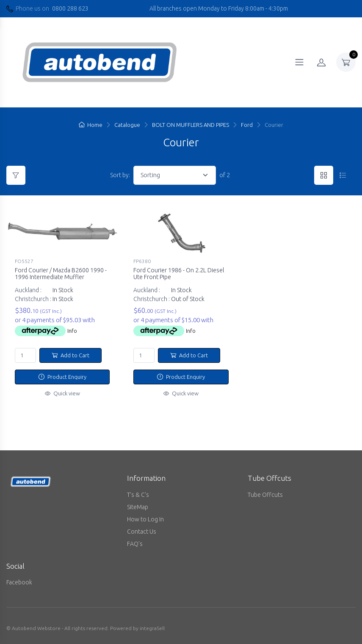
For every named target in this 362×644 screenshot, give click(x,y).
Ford (247, 125)
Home (91, 125)
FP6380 (142, 261)
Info (72, 331)
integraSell (152, 628)
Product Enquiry (62, 377)
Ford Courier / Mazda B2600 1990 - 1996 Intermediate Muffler (61, 274)
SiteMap (138, 507)
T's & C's (138, 495)
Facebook (19, 582)
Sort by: (120, 175)
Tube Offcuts (265, 495)
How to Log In (145, 519)
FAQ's (135, 544)
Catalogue (127, 125)
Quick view (62, 393)
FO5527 (24, 261)
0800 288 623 (70, 8)
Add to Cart (70, 355)
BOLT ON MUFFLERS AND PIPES (191, 125)
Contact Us (142, 532)
